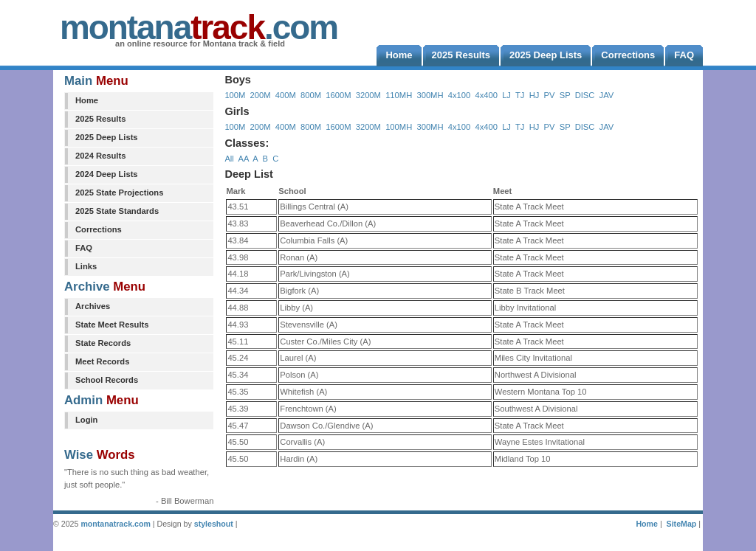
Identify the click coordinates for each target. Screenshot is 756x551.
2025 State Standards (117, 211)
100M (235, 95)
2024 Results (100, 156)
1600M (338, 95)
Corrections (99, 229)
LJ (506, 95)
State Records (103, 343)
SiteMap (682, 524)
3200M (368, 95)
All (229, 159)
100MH (399, 127)
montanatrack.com (115, 524)
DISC (585, 95)
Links (86, 266)
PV (550, 95)
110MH (399, 95)
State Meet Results (112, 325)
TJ (520, 95)
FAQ (84, 248)
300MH (430, 95)
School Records (107, 380)
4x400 (486, 95)
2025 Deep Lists (107, 137)
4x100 (459, 95)
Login (86, 420)
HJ (535, 95)
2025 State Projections (119, 193)
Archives (93, 306)
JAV (607, 95)
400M (286, 95)
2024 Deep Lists (107, 174)
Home (87, 100)
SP (565, 95)
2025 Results (100, 119)
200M (261, 95)
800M (311, 95)
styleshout (214, 524)
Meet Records (102, 361)
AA (243, 159)
